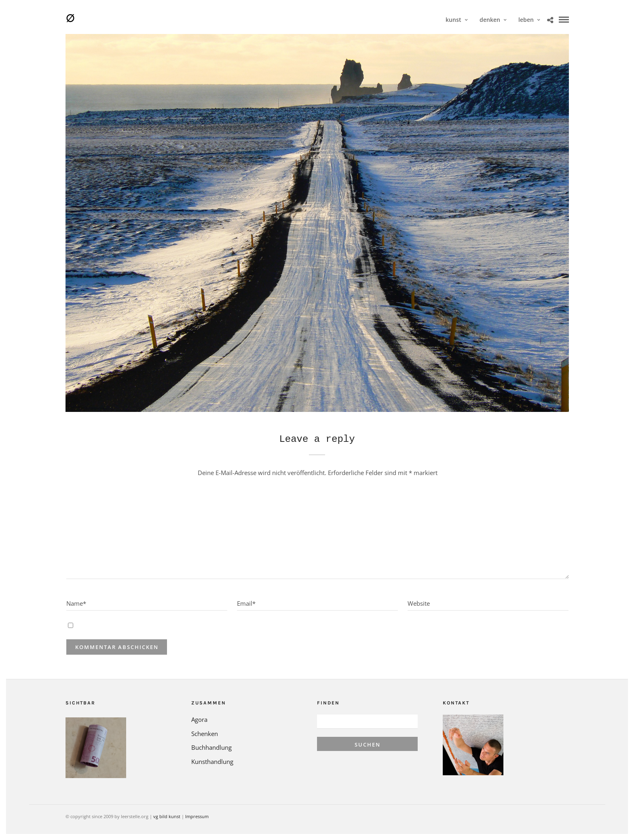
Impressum (197, 816)
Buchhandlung (211, 747)
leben (526, 20)
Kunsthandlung (212, 762)
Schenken (205, 734)
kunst (453, 20)
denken (490, 20)
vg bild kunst (167, 816)
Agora (199, 719)
